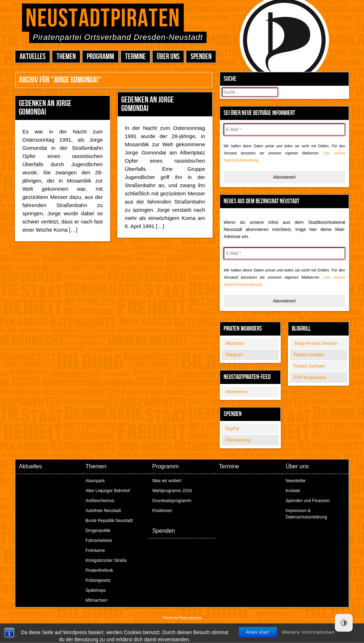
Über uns (168, 57)
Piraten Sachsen (309, 366)
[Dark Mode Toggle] (344, 623)
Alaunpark (95, 481)
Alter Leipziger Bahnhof (108, 491)
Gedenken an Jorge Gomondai (45, 108)
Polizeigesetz (98, 580)
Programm (100, 57)
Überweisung (238, 440)
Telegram (234, 355)
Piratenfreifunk (99, 570)
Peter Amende (190, 618)
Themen (66, 57)
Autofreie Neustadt (103, 511)
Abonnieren (236, 392)
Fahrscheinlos (99, 541)
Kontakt (293, 491)
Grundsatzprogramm (172, 501)
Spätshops (96, 590)
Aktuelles (33, 57)
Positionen (162, 511)
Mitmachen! (97, 600)
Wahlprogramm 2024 (172, 491)
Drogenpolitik (98, 531)
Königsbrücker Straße (106, 560)
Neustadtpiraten (103, 19)
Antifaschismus (100, 501)
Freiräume (95, 550)
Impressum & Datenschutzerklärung (306, 514)
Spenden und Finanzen (307, 501)
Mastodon (235, 343)
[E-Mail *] (284, 130)
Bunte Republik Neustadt (109, 521)
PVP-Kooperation (310, 378)
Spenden (201, 57)
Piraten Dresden (309, 355)
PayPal (232, 429)
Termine (135, 57)
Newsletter (296, 481)
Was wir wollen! (167, 481)
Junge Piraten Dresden (315, 343)
